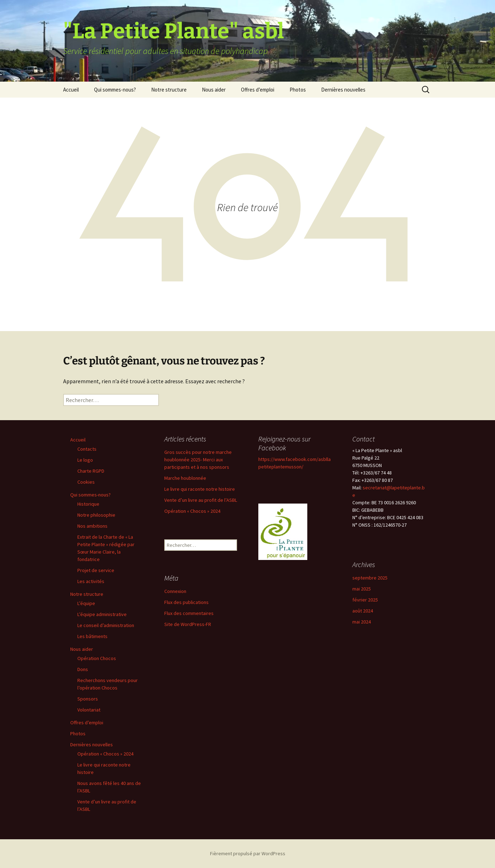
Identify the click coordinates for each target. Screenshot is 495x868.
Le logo (85, 460)
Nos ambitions (92, 526)
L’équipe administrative (102, 614)
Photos (298, 90)
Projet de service (96, 570)
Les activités (91, 581)
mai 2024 (362, 622)
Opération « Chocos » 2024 (105, 754)
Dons (83, 669)
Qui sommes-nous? (115, 90)
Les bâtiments (92, 636)
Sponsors (88, 699)
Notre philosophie (96, 515)
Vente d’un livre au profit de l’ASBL (201, 500)
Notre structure (169, 90)
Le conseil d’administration (106, 625)
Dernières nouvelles (343, 90)
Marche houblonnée (185, 478)
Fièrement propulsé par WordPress (248, 853)
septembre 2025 (370, 578)
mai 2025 (362, 589)
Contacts (87, 449)
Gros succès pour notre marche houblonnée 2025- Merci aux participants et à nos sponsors (198, 460)
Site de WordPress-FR (188, 624)
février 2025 (365, 600)
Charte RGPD (91, 471)
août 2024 (363, 611)
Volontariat (89, 710)
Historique (88, 504)
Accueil (71, 90)
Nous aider (214, 90)
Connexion (175, 591)
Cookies (86, 482)
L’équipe (86, 603)
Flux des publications (186, 602)
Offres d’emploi (258, 90)
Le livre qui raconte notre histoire (200, 489)
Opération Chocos (97, 658)
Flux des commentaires (189, 613)
